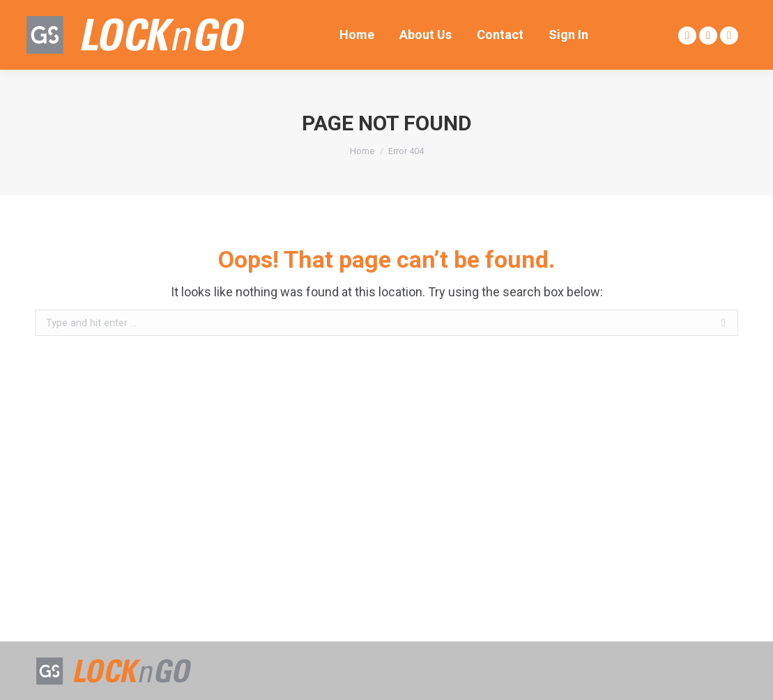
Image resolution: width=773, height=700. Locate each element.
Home (362, 151)
